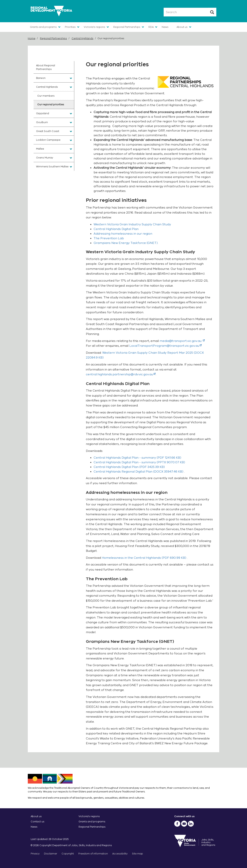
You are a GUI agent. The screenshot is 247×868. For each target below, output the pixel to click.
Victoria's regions (94, 27)
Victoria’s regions (89, 816)
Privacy (35, 854)
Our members (46, 96)
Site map (137, 854)
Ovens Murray (45, 158)
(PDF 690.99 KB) (144, 558)
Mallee (40, 149)
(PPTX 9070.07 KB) (139, 462)
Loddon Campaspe (48, 140)
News (165, 27)
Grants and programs (43, 27)
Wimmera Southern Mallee (52, 167)
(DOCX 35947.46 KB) (139, 472)
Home (32, 38)
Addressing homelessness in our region (123, 234)
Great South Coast (48, 131)
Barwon (41, 78)
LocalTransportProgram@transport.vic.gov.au (165, 346)
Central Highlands (82, 38)
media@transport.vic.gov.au (182, 341)
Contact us (38, 822)
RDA (151, 27)
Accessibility (120, 854)
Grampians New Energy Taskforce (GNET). (126, 243)
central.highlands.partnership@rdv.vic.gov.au (121, 374)
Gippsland (43, 113)
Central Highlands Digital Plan (116, 229)
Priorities (70, 27)
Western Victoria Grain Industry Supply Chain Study (132, 224)
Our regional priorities (51, 104)
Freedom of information (93, 854)
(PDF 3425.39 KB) (129, 467)
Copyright (68, 854)
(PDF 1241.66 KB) (137, 458)
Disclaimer (51, 854)
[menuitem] (54, 67)
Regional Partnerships (127, 27)
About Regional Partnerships (46, 67)
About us (182, 27)
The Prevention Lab (109, 238)
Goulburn (42, 122)
